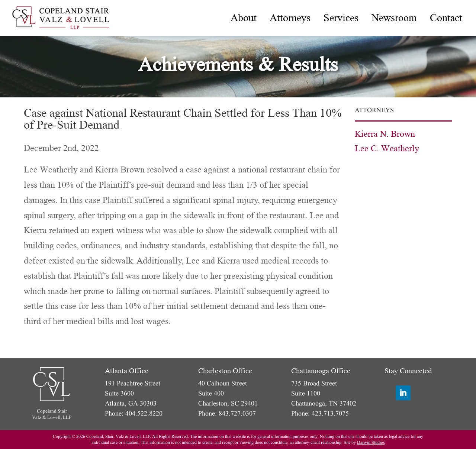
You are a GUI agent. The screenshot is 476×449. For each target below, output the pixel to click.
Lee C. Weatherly (387, 148)
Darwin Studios (371, 442)
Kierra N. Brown (385, 134)
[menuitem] (244, 18)
